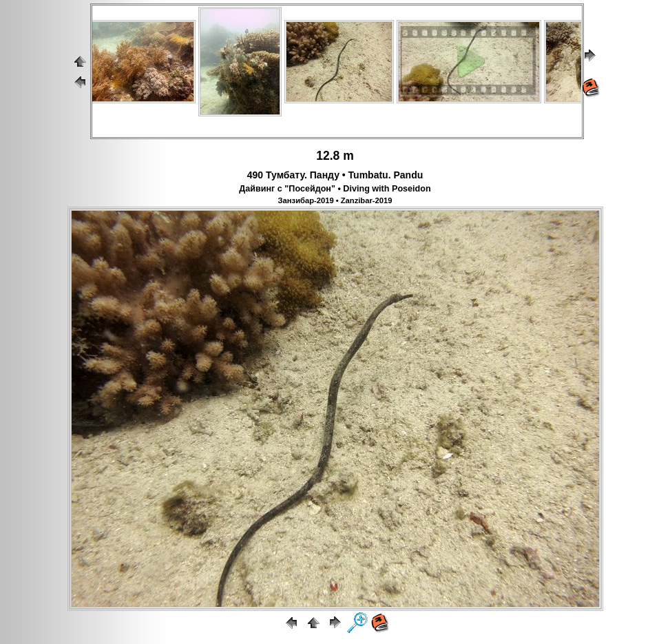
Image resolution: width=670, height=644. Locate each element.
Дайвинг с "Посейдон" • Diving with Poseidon (335, 189)
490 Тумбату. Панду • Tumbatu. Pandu (335, 175)
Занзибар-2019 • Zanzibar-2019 (335, 200)
